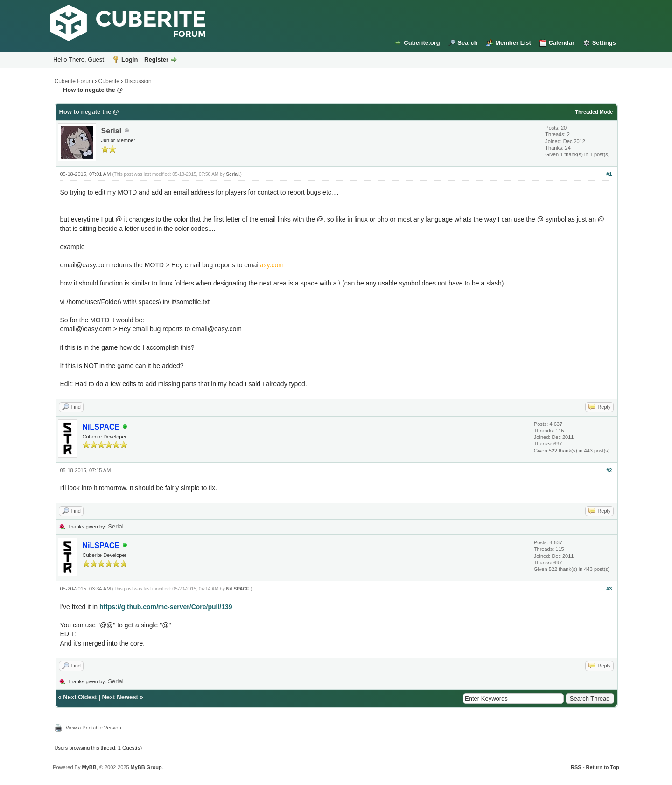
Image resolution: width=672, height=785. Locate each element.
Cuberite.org (422, 43)
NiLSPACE (238, 589)
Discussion (138, 81)
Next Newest (120, 697)
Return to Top (603, 767)
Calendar (561, 43)
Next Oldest (80, 697)
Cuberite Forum (74, 81)
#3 (609, 589)
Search (467, 43)
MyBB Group (146, 767)
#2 (609, 470)
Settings (604, 43)
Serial (112, 131)
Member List (513, 43)
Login (129, 59)
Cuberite (109, 81)
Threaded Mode (594, 112)
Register (156, 59)
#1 (609, 174)
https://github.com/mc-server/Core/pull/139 (166, 607)
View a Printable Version (94, 728)
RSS (576, 767)
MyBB (89, 767)
